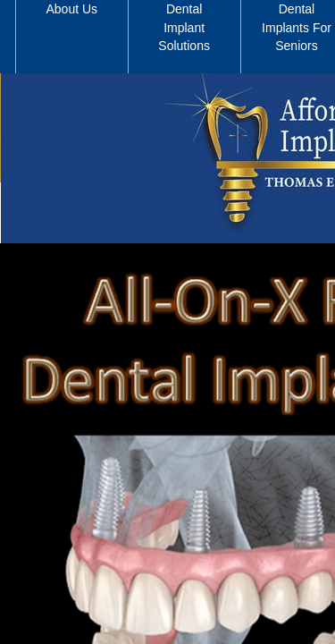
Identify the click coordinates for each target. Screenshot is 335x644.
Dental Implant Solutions (184, 27)
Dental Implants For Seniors (297, 27)
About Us (72, 9)
